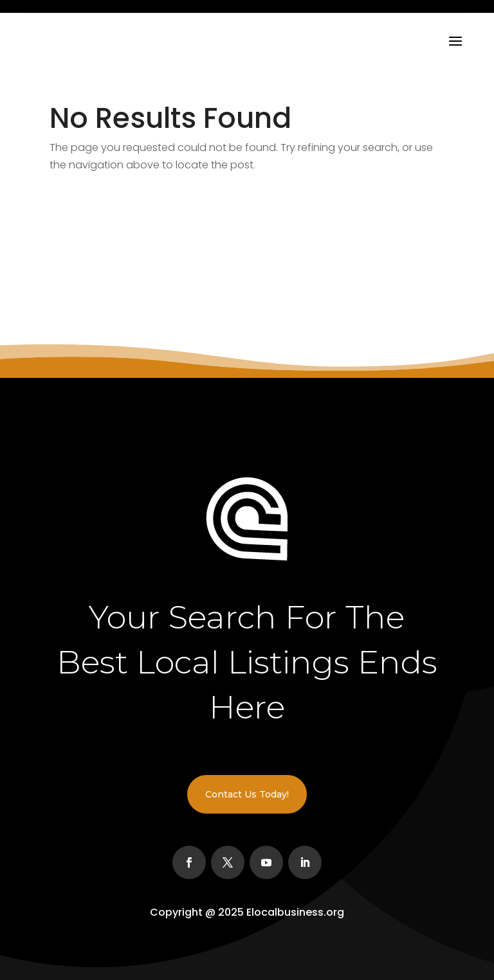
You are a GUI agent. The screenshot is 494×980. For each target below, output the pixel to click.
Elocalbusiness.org (295, 912)
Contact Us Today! (247, 794)
